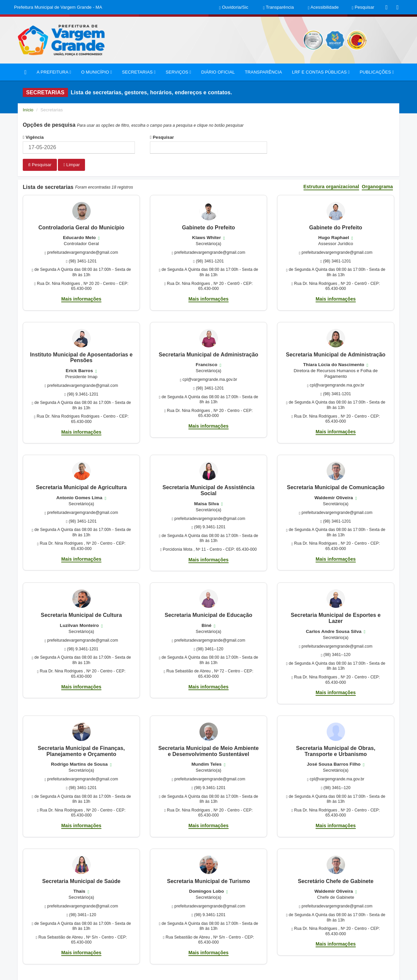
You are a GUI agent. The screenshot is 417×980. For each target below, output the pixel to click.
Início (28, 110)
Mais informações (81, 298)
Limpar (71, 165)
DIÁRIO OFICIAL (218, 72)
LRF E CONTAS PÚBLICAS (321, 72)
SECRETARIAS (139, 72)
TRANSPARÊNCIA (264, 72)
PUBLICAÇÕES (377, 72)
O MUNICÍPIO (96, 72)
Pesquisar (162, 137)
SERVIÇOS (178, 72)
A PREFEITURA (54, 72)
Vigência (33, 137)
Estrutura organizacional (331, 186)
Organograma (377, 186)
